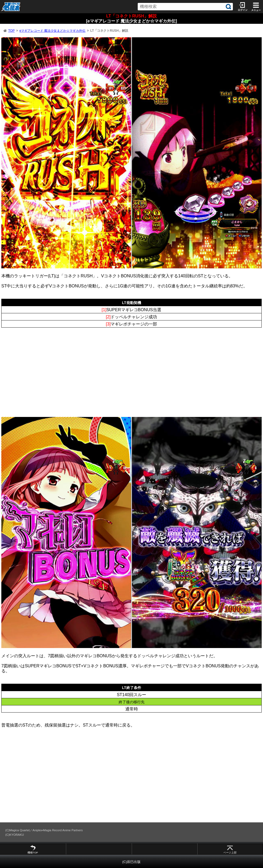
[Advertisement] (131, 377)
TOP (11, 31)
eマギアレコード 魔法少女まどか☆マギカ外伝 (52, 31)
